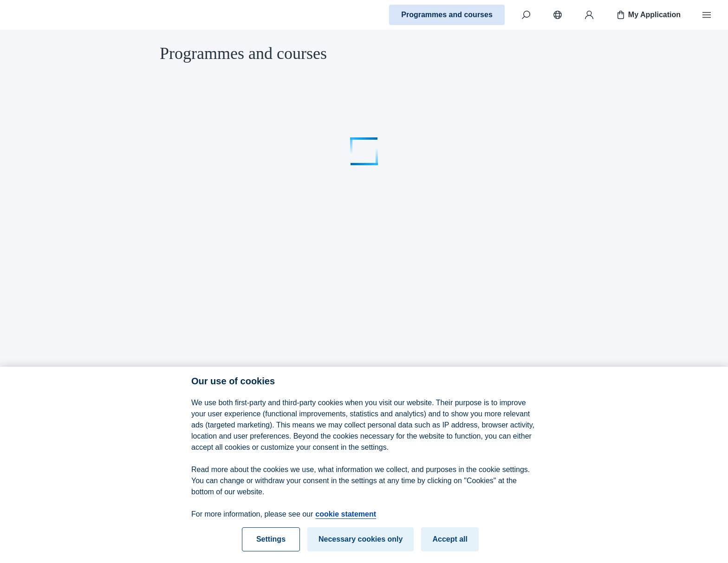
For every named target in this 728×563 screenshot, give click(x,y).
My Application (648, 15)
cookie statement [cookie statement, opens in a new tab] (346, 518)
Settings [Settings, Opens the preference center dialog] (271, 543)
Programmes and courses (447, 15)
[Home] (40, 15)
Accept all (450, 543)
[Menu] (707, 15)
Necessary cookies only (361, 543)
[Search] (526, 15)
